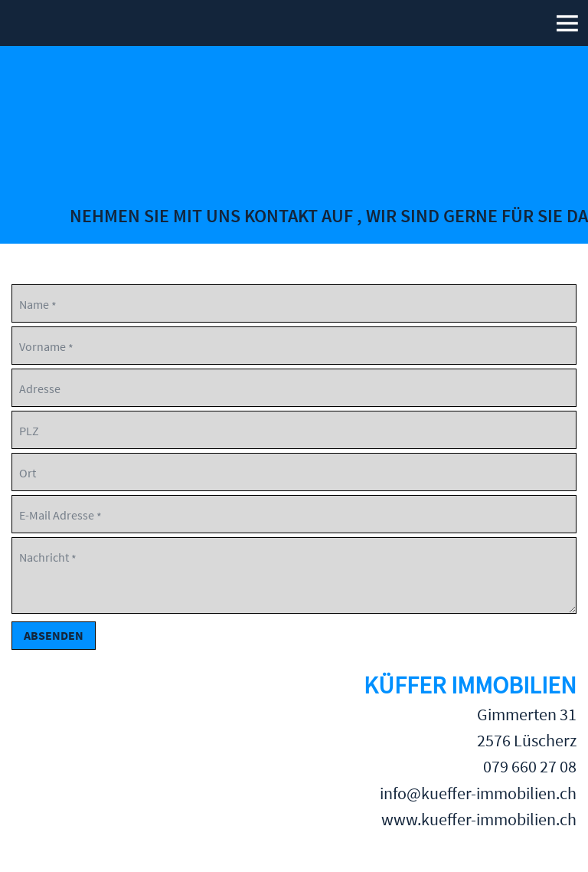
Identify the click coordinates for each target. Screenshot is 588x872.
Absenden (54, 635)
